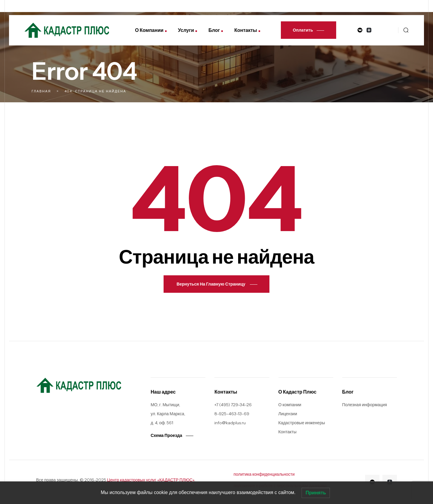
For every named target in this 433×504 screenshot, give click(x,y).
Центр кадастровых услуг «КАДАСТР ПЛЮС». (151, 480)
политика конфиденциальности (264, 474)
